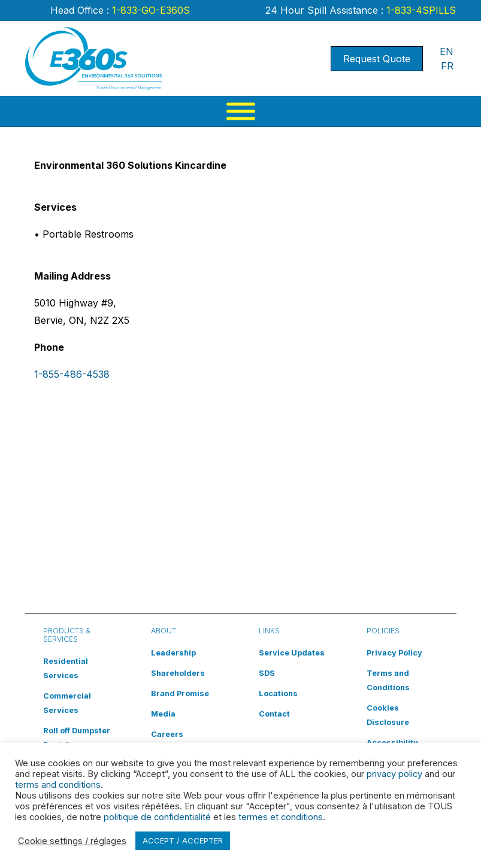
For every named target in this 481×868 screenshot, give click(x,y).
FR (447, 66)
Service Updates (292, 653)
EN (447, 51)
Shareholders (178, 673)
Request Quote (377, 59)
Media (163, 714)
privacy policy (394, 774)
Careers (167, 734)
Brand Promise (180, 694)
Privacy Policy (394, 653)
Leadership (173, 653)
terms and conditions (58, 785)
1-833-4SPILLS (420, 10)
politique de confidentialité (157, 817)
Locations (278, 694)
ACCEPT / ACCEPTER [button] (183, 840)
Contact (274, 714)
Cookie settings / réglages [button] (72, 841)
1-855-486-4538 (72, 374)
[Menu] (241, 112)
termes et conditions (281, 817)
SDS (267, 673)
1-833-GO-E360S (149, 10)
